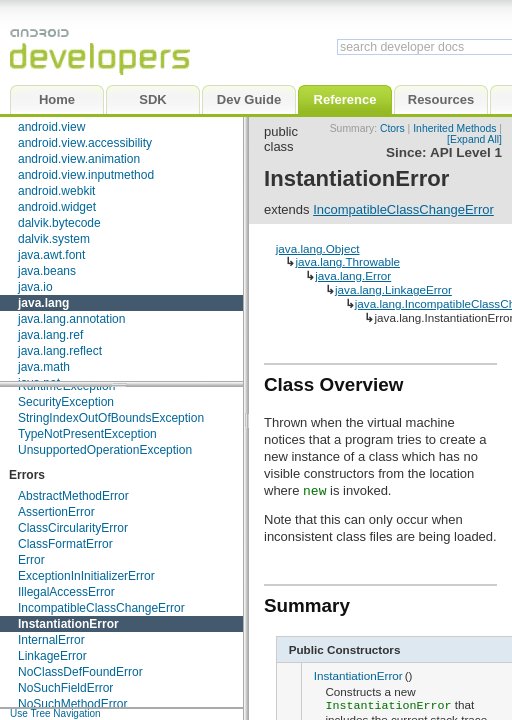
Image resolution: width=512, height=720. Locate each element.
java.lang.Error (353, 275)
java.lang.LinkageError (393, 289)
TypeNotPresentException (87, 434)
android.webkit (56, 191)
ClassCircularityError (73, 528)
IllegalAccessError (66, 592)
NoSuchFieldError (65, 688)
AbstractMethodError (73, 496)
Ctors (392, 128)
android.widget (57, 207)
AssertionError (56, 512)
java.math (44, 367)
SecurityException (66, 402)
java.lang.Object (318, 248)
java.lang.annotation (71, 319)
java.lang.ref (50, 335)
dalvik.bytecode (59, 223)
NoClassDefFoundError (80, 672)
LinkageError (52, 656)
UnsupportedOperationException (105, 450)
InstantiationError (68, 624)
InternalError (51, 640)
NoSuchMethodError (72, 704)
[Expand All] (474, 139)
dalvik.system (54, 239)
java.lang (43, 303)
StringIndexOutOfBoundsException (111, 418)
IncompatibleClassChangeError (101, 608)
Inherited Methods (454, 128)
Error (31, 560)
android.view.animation (79, 159)
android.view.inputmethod (86, 175)
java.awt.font (51, 255)
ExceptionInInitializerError (86, 576)
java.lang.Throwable (347, 261)
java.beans (47, 271)
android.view (51, 127)
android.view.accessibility (85, 143)
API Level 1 (466, 152)
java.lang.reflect (60, 351)
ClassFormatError (65, 544)
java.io (35, 287)
